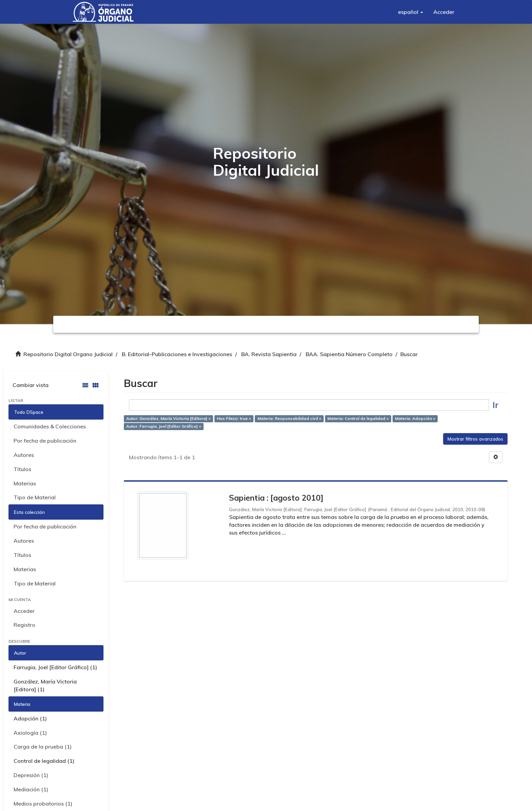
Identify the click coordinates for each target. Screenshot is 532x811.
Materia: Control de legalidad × (358, 418)
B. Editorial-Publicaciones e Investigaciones (177, 354)
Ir (496, 405)
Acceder (24, 611)
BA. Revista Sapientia (269, 354)
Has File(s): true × (234, 418)
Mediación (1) (31, 789)
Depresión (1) (31, 775)
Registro (24, 625)
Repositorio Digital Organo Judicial (68, 354)
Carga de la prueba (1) (43, 747)
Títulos (22, 469)
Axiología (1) (30, 733)
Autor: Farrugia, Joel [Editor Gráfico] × (164, 426)
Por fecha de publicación (45, 441)
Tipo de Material (35, 497)
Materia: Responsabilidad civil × (289, 418)
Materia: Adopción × (415, 418)
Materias (25, 483)
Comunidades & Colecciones (50, 426)
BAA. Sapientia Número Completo (349, 354)
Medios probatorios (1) (43, 804)
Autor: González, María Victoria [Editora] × (168, 418)
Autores (24, 455)
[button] (411, 12)
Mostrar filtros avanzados (475, 439)
